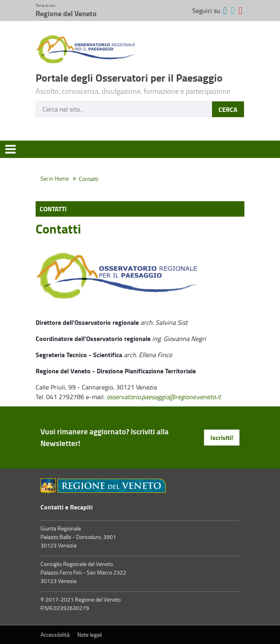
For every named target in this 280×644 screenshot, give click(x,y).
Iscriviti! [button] (222, 437)
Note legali (90, 635)
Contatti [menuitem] (53, 209)
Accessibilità (55, 635)
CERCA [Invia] (228, 109)
